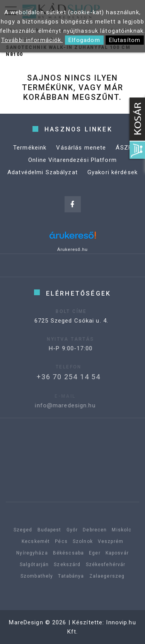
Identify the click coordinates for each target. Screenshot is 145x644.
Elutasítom (125, 40)
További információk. (32, 40)
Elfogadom (84, 40)
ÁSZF (124, 148)
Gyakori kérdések (113, 172)
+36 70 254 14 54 (60, 377)
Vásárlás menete (81, 148)
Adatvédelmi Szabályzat (43, 172)
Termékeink (30, 148)
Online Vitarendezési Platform (72, 160)
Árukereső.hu (72, 249)
